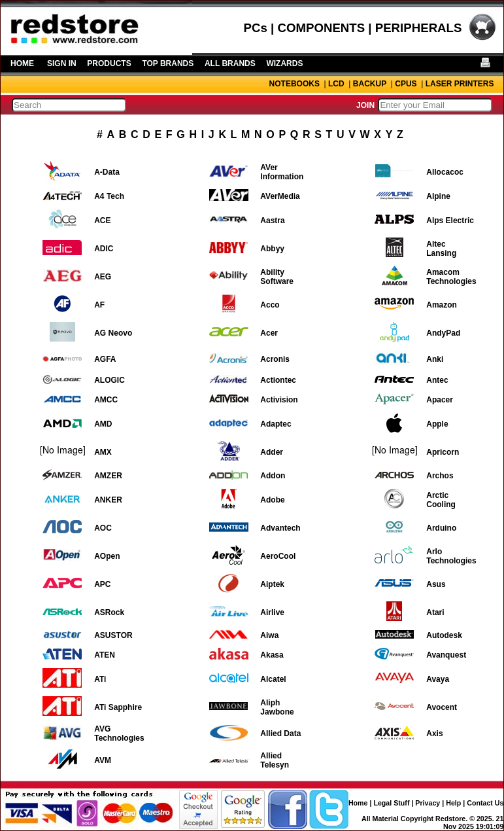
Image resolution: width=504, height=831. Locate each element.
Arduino (441, 528)
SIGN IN (62, 63)
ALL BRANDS (230, 63)
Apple (437, 424)
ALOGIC (109, 380)
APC (102, 584)
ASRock (109, 612)
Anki (435, 359)
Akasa (272, 655)
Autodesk (444, 635)
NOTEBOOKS (294, 84)
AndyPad (443, 333)
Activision (279, 400)
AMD (103, 424)
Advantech (280, 528)
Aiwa (269, 635)
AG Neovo (113, 333)
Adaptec (276, 424)
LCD (336, 84)
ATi (100, 679)
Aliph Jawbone (277, 707)
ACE (102, 221)
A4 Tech (109, 196)
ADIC (104, 249)
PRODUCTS (109, 63)
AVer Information (282, 172)
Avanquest (446, 655)
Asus (436, 584)
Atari (435, 612)
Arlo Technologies (451, 556)
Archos (440, 476)
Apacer (440, 400)
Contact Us (485, 803)
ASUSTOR (113, 635)
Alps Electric (450, 221)
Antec (437, 380)
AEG (103, 277)
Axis (434, 734)
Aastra (272, 221)
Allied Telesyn (275, 760)
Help (453, 803)
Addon (273, 476)
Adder (272, 452)
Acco (270, 305)
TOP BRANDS (168, 63)
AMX (103, 452)
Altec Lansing (441, 249)
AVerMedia (280, 196)
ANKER (108, 500)
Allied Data (280, 734)
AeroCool (278, 556)
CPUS (406, 84)
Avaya (438, 679)
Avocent (442, 707)
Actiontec (278, 380)
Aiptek (272, 584)
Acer (269, 333)
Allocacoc (445, 172)
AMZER (108, 476)
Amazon (442, 305)
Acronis (275, 359)
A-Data (107, 172)
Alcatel (273, 679)
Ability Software (277, 277)
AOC (103, 528)
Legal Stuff (391, 803)
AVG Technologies (119, 734)
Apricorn (443, 452)
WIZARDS (284, 63)
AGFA (105, 359)
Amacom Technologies (451, 277)
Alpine (438, 196)
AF (99, 305)
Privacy (428, 803)
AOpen (107, 556)
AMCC (106, 400)
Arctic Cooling (441, 500)
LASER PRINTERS (460, 84)
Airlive (272, 612)
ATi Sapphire (118, 707)
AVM (103, 760)
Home (358, 803)
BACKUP (370, 84)
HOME (22, 63)
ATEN (105, 655)
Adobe (272, 500)
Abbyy (272, 249)
